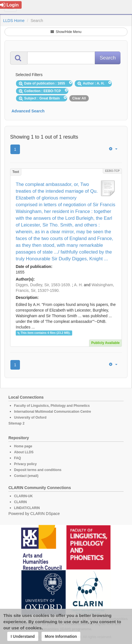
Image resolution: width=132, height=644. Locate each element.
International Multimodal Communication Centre (53, 412)
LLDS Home (14, 21)
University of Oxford (30, 418)
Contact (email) (26, 476)
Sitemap (15, 423)
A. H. (78, 285)
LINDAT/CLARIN (27, 508)
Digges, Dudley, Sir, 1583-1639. (43, 285)
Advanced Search (28, 111)
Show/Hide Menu (66, 32)
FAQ (18, 458)
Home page (23, 446)
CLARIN (20, 502)
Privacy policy (25, 464)
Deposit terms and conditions (38, 470)
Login (9, 5)
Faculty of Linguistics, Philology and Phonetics (52, 406)
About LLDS (24, 452)
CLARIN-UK (23, 496)
